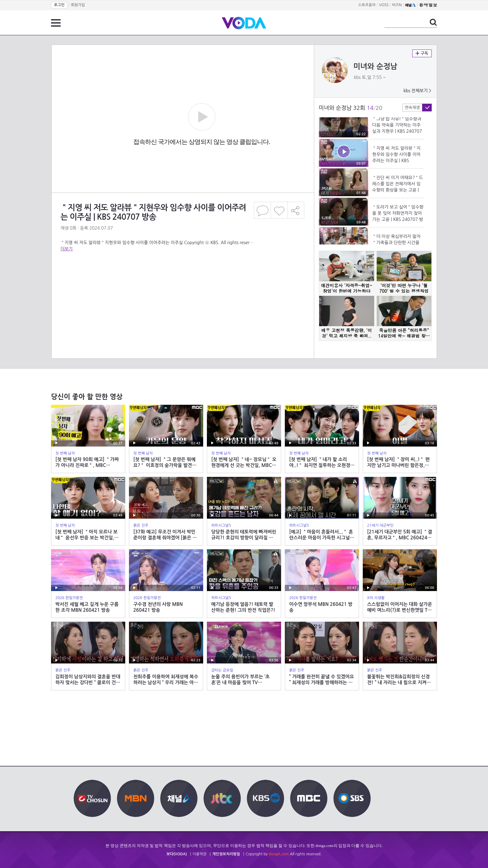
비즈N (397, 5)
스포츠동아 (367, 5)
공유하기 (296, 210)
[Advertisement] (182, 277)
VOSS (384, 5)
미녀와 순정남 (375, 67)
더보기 (67, 249)
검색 (433, 22)
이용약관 (200, 854)
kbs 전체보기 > (417, 91)
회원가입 (78, 5)
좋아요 (279, 210)
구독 (422, 53)
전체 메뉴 (56, 23)
